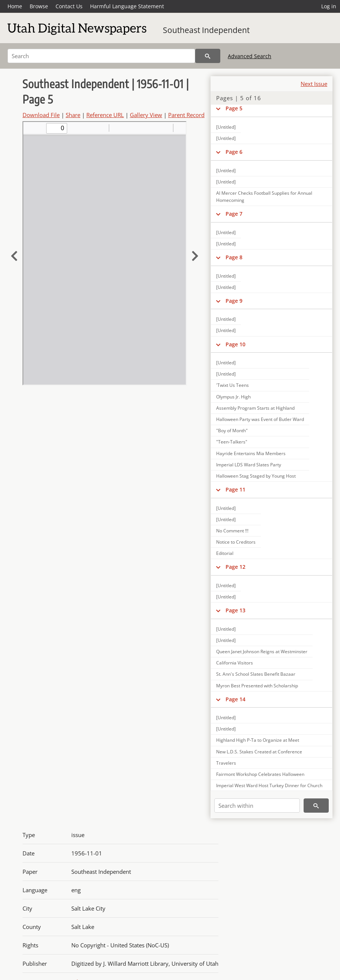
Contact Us (69, 6)
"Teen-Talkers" (232, 442)
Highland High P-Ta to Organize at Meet (258, 740)
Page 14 (235, 699)
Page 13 (235, 610)
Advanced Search (250, 56)
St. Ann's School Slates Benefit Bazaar (256, 674)
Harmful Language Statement (127, 6)
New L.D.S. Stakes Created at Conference (259, 752)
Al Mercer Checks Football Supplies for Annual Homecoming (264, 197)
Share (73, 115)
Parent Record (186, 115)
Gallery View (146, 115)
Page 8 (234, 257)
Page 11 (235, 489)
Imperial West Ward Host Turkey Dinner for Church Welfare (269, 789)
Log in (329, 6)
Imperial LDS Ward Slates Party (249, 465)
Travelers (226, 763)
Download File (41, 115)
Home (15, 6)
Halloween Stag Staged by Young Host (256, 476)
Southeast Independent (206, 30)
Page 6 (234, 152)
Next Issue (314, 84)
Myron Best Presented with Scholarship (257, 686)
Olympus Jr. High (233, 397)
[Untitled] (226, 127)
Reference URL (105, 115)
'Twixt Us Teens (232, 385)
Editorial (225, 553)
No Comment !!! (232, 531)
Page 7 (234, 214)
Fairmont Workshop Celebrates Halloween (260, 774)
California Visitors (235, 663)
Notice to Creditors (236, 542)
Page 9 (234, 301)
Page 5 (234, 108)
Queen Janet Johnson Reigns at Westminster (262, 652)
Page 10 (235, 344)
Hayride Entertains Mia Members (251, 453)
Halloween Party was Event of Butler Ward (260, 419)
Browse (39, 6)
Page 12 (235, 567)
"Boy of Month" (232, 431)
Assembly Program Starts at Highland (255, 408)
